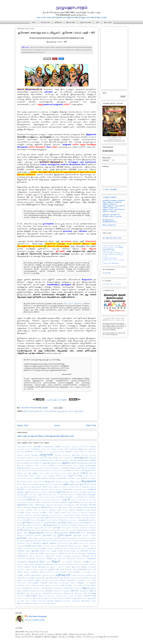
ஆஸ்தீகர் (93, 460)
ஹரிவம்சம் (62, 17)
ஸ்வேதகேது (42, 601)
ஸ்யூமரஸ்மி (92, 598)
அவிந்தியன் (29, 458)
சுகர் (60, 507)
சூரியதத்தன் (41, 518)
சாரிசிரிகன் (37, 502)
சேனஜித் (85, 518)
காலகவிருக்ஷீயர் (62, 478)
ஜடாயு (76, 520)
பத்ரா (83, 548)
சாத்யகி (66, 499)
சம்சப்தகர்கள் (31, 497)
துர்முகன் (58, 538)
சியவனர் (93, 505)
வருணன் (69, 585)
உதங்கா (75, 465)
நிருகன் (54, 546)
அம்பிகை (62, 452)
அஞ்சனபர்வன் (45, 449)
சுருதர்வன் (20, 515)
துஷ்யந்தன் (29, 541)
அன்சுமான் (21, 452)
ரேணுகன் (31, 580)
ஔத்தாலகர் (49, 470)
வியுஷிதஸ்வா (84, 591)
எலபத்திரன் (92, 468)
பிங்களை (75, 553)
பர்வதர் (73, 551)
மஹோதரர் (36, 569)
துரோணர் (53, 411)
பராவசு (48, 551)
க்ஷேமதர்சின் (67, 489)
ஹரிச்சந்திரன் (76, 601)
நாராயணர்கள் (47, 546)
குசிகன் (36, 484)
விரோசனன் (78, 593)
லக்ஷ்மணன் (71, 580)
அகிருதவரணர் (49, 446)
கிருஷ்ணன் (89, 481)
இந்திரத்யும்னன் (56, 463)
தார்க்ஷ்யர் (63, 530)
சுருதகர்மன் (84, 512)
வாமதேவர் (92, 585)
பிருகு (49, 558)
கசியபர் (78, 470)
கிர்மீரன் (20, 484)
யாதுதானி (45, 575)
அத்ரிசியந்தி (73, 449)
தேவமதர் (70, 541)
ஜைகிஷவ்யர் (57, 525)
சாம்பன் (86, 500)
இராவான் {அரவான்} (88, 463)
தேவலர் (93, 541)
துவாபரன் (87, 538)
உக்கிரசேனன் (29, 465)
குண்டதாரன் (59, 484)
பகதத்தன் (85, 546)
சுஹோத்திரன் (21, 518)
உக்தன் (37, 465)
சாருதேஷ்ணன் (46, 502)
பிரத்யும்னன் (50, 556)
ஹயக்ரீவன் (67, 601)
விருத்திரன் (21, 593)
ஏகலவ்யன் (29, 470)
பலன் (78, 551)
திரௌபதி (75, 533)
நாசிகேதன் (93, 543)
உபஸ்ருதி (61, 468)
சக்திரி (32, 492)
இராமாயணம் (73, 17)
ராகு (95, 575)
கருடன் (76, 473)
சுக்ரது (75, 507)
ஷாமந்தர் (38, 598)
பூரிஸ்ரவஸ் (48, 564)
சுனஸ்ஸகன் (35, 512)
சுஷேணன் (93, 515)
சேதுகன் (79, 518)
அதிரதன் (54, 449)
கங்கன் (63, 470)
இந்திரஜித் (47, 463)
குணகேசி (43, 484)
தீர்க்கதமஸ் (30, 535)
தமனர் (50, 528)
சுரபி (78, 512)
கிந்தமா (94, 478)
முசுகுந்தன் (34, 572)
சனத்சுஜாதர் (92, 494)
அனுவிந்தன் (92, 449)
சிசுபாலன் (93, 502)
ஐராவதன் (36, 470)
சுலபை (60, 515)
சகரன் (84, 489)
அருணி (27, 455)
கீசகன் (25, 484)
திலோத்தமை (92, 533)
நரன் (71, 543)
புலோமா (20, 564)
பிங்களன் (68, 553)
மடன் (94, 564)
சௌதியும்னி (55, 520)
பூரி (43, 564)
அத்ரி (66, 449)
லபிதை (94, 580)
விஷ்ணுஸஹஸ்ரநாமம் (110, 221)
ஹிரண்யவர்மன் (38, 603)
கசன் (73, 470)
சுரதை (74, 512)
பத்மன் (65, 548)
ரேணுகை (38, 580)
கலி (90, 473)
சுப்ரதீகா (50, 512)
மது (48, 567)
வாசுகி (80, 585)
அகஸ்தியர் (38, 446)
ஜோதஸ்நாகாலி (66, 525)
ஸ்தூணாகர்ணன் (82, 598)
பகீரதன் (20, 548)
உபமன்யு (46, 468)
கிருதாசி (67, 482)
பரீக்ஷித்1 (60, 551)
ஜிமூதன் (25, 525)
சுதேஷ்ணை (80, 510)
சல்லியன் (31, 499)
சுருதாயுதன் (37, 515)
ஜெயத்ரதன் (79, 411)
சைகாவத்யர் (92, 518)
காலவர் (84, 478)
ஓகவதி (42, 470)
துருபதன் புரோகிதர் (89, 535)
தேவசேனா (55, 541)
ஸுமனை (53, 598)
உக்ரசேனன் (44, 465)
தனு (37, 528)
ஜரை (75, 523)
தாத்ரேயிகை (45, 530)
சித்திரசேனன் (22, 505)
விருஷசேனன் (48, 593)
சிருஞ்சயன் (36, 507)
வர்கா (75, 585)
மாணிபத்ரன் (44, 569)
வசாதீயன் (73, 583)
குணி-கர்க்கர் (50, 484)
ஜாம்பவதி (93, 523)
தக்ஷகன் (74, 525)
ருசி (95, 578)
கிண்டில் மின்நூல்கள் (109, 225)
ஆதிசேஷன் (58, 460)
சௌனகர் (63, 520)
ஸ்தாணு (74, 598)
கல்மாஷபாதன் (22, 476)
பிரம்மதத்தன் (67, 556)
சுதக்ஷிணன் (29, 510)
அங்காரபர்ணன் (83, 447)
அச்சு (97, 22)
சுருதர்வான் (28, 515)
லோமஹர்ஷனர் (64, 583)
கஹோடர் (39, 476)
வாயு (19, 588)
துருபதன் (77, 535)
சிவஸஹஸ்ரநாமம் (108, 220)
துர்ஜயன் (36, 538)
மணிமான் (20, 567)
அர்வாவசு (58, 455)
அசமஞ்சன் (21, 449)
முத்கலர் (42, 572)
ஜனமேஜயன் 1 (39, 523)
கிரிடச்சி (41, 482)
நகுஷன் (53, 543)
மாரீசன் (75, 569)
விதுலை (93, 588)
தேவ (36, 541)
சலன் (24, 500)
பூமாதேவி (37, 564)
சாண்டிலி (51, 500)
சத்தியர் (35, 495)
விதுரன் (86, 588)
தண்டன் (94, 525)
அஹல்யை (21, 460)
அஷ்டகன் (43, 458)
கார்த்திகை (52, 478)
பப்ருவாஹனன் (90, 548)
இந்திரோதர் (76, 463)
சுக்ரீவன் (86, 507)
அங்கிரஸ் (93, 446)
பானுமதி (47, 553)
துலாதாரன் (73, 538)
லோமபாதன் (53, 583)
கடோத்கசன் (86, 470)
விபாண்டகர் (34, 591)
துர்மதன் (42, 538)
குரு (18, 487)
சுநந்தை (88, 510)
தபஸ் (45, 528)
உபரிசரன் (54, 468)
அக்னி (58, 446)
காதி (65, 476)
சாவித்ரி (70, 502)
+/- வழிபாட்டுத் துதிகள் (110, 189)
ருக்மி (79, 578)
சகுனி (27, 492)
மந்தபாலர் (61, 567)
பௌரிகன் (69, 564)
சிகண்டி (77, 502)
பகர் (95, 546)
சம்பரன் (39, 497)
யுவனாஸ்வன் (81, 575)
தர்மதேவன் (84, 528)
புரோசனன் (77, 562)
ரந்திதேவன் (89, 575)
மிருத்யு (20, 572)
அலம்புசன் (76, 455)
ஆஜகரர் (37, 460)
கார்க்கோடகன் (22, 478)
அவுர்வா (36, 458)
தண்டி (19, 528)
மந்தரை (68, 567)
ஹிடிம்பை (29, 603)
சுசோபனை (21, 510)
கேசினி (45, 487)
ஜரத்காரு (55, 522)
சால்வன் (63, 502)
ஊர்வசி (85, 468)
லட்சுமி (88, 580)
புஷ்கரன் (26, 564)
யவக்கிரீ (26, 575)
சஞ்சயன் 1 (70, 492)
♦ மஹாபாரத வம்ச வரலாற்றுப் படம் (114, 246)
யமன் (88, 572)
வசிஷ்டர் (81, 583)
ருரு (25, 580)
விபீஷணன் (50, 591)
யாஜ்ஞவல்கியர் (35, 575)
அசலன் (28, 449)
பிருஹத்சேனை (71, 558)
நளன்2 (81, 543)
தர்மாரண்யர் (32, 530)
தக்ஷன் (80, 525)
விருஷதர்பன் (58, 593)
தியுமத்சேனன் (78, 530)
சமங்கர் (19, 497)
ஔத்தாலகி (56, 470)
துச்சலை (38, 535)
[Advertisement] (114, 58)
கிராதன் (30, 482)
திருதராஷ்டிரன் (36, 533)
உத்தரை (27, 468)
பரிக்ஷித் (54, 551)
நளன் (76, 543)
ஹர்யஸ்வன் (86, 601)
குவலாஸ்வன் (36, 487)
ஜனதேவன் (93, 520)
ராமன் (32, 578)
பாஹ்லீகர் (61, 553)
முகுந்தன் (26, 572)
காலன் (78, 478)
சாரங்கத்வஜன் (22, 502)
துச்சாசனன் (47, 535)
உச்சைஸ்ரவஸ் (60, 465)
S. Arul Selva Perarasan (37, 616)
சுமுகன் (64, 512)
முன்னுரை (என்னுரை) (109, 197)
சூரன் (35, 518)
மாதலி (51, 569)
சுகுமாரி (65, 507)
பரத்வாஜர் (34, 551)
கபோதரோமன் (55, 473)
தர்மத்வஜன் (92, 528)
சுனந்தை (28, 512)
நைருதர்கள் (78, 546)
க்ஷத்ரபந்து (59, 489)
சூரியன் (49, 517)
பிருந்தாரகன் (61, 558)
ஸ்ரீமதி (22, 601)
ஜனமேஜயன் (28, 522)
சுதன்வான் (45, 510)
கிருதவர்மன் (50, 482)
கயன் (63, 473)
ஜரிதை (70, 522)
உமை (67, 468)
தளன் (39, 530)
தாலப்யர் (70, 530)
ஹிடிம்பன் (21, 603)
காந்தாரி (71, 476)
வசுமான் (28, 585)
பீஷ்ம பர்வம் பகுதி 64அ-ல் (73, 303)
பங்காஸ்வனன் (28, 548)
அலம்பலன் (66, 455)
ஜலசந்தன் (80, 523)
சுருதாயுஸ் (45, 515)
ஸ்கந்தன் (68, 598)
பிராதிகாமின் (21, 558)
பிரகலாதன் (82, 553)
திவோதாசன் (21, 535)
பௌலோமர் (77, 564)
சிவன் (44, 507)
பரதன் (27, 551)
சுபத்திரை (43, 512)
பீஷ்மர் (56, 561)
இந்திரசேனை (38, 463)
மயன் (77, 567)
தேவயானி (78, 541)
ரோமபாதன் (54, 580)
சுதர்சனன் (52, 510)
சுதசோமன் (37, 510)
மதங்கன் (27, 567)
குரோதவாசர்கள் (25, 487)
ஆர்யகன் (73, 460)
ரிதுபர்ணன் (50, 578)
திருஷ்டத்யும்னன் (61, 533)
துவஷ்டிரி (80, 538)
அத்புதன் (60, 449)
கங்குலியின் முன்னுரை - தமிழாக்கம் (114, 200)
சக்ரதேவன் (38, 492)
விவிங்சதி (86, 593)
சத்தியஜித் (20, 495)
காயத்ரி (86, 476)
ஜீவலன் (30, 525)
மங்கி (90, 564)
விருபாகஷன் (30, 593)
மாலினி (94, 569)
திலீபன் (83, 533)
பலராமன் (84, 551)
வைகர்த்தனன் (79, 596)
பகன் (91, 546)
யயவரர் (94, 572)
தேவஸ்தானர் (21, 543)
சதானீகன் (84, 492)
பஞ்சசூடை (50, 548)
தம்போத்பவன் (66, 528)
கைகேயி (72, 487)
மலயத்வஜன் (92, 567)
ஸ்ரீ (18, 601)
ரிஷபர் (57, 578)
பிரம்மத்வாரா (77, 556)
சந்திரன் (85, 494)
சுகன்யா (55, 507)
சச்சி (54, 492)
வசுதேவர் (93, 583)
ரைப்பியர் (45, 580)
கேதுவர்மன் (57, 487)
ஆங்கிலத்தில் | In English (57, 400)
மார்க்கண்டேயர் (84, 569)
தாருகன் (57, 530)
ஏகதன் (19, 470)
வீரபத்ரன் (59, 596)
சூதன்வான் (29, 518)
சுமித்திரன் (57, 512)
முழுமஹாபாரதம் (72, 7)
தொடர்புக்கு (101, 17)
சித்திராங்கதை (40, 505)
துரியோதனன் (29, 411)
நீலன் (71, 546)
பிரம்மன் (85, 556)
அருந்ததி (34, 455)
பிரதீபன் (32, 556)
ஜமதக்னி (48, 522)
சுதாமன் (65, 510)
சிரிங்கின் (27, 507)
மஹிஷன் (29, 569)
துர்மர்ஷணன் (50, 538)
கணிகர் (94, 470)
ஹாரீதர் (94, 601)
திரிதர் (26, 533)
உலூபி (79, 468)
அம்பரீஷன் (39, 451)
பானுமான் (54, 553)
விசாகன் (61, 588)
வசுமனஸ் (21, 585)
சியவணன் (84, 505)
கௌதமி (51, 489)
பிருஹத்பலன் (81, 558)
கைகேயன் (65, 487)
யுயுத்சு (73, 575)
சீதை (50, 507)
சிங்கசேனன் (84, 502)
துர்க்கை (30, 538)
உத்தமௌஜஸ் (91, 465)
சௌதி (48, 520)
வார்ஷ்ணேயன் (27, 588)
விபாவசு (42, 591)
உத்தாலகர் (39, 468)
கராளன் (69, 473)
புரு (63, 562)
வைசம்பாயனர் (90, 596)
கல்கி (95, 473)
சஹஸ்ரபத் (39, 500)
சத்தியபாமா (28, 494)
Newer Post (23, 425)
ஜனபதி (19, 523)
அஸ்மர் (61, 458)
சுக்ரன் (80, 507)
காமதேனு (79, 476)
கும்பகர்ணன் (92, 484)
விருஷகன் (39, 593)
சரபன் (75, 497)
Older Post (91, 425)
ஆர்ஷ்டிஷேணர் (83, 460)
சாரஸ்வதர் (30, 502)
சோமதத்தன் (41, 520)
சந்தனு (79, 494)
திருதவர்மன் (49, 533)
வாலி (43, 588)
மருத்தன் (84, 567)
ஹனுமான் (59, 601)
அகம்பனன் (21, 446)
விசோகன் (78, 588)
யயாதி (20, 575)
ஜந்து (80, 520)
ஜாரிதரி (19, 525)
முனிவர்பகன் (50, 572)
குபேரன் (83, 484)
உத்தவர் (33, 468)
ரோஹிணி (62, 580)
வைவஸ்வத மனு (30, 598)
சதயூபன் (77, 492)
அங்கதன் (74, 447)
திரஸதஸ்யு (87, 530)
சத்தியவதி (42, 494)
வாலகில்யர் (37, 588)
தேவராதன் (86, 541)
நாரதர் (28, 546)
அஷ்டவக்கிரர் (53, 458)
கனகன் (41, 473)
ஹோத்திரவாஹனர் (50, 603)
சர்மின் (86, 497)
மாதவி (57, 569)
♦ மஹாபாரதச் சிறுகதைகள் (111, 263)
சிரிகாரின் (20, 507)
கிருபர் (73, 482)
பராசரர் (42, 551)
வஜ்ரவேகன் (49, 585)
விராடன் (93, 591)
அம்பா (46, 452)
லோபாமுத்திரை (33, 583)
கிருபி (79, 482)
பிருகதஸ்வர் (31, 558)
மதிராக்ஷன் (42, 567)
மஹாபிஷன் (21, 569)
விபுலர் (57, 591)
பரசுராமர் (21, 551)
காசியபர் (59, 476)
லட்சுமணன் (80, 580)
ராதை (27, 578)
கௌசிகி (29, 489)
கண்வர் (20, 473)
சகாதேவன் (92, 489)
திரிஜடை (20, 533)
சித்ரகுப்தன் (50, 505)
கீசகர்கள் (31, 484)
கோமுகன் (93, 487)
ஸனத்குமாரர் (46, 598)
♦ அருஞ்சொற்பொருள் (110, 258)
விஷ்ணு (93, 593)
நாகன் (86, 543)
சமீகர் (24, 497)
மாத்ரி (62, 569)
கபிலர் (47, 473)
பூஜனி (31, 564)
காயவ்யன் (93, 476)
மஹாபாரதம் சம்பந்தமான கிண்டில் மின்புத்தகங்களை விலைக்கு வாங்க (46, 436)
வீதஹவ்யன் (42, 596)
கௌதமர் (44, 489)
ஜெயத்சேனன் (38, 525)
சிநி (65, 505)
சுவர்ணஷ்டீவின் (69, 515)
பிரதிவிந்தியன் (22, 556)
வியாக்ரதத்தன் (65, 591)
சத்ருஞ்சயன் (72, 495)
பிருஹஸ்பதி (33, 562)
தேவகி (40, 541)
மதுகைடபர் (53, 567)
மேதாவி (63, 572)
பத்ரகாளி (71, 548)
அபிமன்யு (29, 451)
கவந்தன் (32, 476)
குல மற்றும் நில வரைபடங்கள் (112, 238)
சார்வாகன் (55, 502)
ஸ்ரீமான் (28, 601)
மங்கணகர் (85, 564)
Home (57, 425)
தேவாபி (29, 543)
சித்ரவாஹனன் (59, 505)
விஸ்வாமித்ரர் (32, 596)
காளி (89, 478)
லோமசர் (44, 583)
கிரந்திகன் (24, 482)
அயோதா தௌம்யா (80, 452)
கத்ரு (30, 473)
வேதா (65, 596)
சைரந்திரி (27, 520)
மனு (73, 567)
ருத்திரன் (20, 580)
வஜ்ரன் (42, 585)
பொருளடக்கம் (50, 17)
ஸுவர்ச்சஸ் (60, 598)
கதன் (25, 473)
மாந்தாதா (68, 569)
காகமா (45, 476)
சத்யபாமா (57, 495)
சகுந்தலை (21, 492)
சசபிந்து (50, 492)
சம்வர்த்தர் (68, 497)
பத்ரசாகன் (77, 548)
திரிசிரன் (93, 530)
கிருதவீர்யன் (60, 482)
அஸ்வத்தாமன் (81, 457)
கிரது (19, 482)
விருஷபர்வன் (69, 593)
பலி (90, 551)
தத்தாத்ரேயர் (30, 528)
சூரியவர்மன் (56, 518)
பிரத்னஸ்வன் (40, 556)
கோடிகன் (85, 487)
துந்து (55, 535)
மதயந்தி (34, 567)
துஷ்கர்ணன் (21, 541)
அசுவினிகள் (35, 449)
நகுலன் (45, 543)
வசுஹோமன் (35, 585)
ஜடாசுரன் (70, 520)
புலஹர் (94, 562)
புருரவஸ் (69, 562)
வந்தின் (63, 585)
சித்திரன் (31, 505)
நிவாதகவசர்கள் (63, 546)
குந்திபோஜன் (74, 484)
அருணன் (20, 455)
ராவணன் (38, 578)
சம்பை (54, 497)
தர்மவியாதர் (22, 530)
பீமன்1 (48, 562)
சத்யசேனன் (50, 495)
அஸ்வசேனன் (68, 458)
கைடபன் (78, 487)
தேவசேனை (63, 541)
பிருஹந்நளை (22, 562)
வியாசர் (74, 591)
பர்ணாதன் (66, 551)
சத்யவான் (64, 494)
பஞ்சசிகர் (43, 548)
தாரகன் (51, 530)
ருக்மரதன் (74, 578)
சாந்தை (80, 500)
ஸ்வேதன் (50, 601)
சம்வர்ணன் (60, 497)
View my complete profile (35, 620)
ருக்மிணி (85, 578)
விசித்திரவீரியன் (69, 588)
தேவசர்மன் (47, 541)
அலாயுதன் (21, 458)
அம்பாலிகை (53, 452)
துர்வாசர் (65, 538)
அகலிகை (30, 447)
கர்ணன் (84, 473)
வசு (87, 583)
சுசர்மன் (93, 507)
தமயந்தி (57, 527)
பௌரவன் (62, 564)
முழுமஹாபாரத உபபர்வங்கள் (112, 284)
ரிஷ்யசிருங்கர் (65, 578)
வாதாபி (85, 585)
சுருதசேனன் (92, 512)
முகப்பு (40, 17)
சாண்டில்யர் (58, 500)
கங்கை (68, 470)
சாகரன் (45, 500)
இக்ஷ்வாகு (20, 463)
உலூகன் (73, 468)
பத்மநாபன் (58, 548)
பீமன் (42, 562)
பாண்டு (41, 553)
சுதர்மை (59, 510)
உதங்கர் (69, 465)
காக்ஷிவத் (51, 476)
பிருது (55, 558)
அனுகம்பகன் (82, 449)
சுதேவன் (72, 510)
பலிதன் (94, 551)
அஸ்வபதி (92, 458)
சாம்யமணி (93, 500)
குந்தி (66, 484)
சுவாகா (77, 515)
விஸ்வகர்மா (21, 596)
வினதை (26, 591)
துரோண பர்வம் (42, 411)
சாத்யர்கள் (74, 500)
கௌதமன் (36, 489)
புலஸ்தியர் (86, 562)
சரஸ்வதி (80, 497)
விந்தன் (19, 591)
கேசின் (50, 487)
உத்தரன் (20, 468)
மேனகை (70, 572)
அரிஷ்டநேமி (92, 452)
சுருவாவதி (53, 515)
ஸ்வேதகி (34, 601)
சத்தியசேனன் (92, 492)
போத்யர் (56, 564)
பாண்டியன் (33, 553)
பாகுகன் (20, 553)
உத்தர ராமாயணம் (88, 17)
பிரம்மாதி (93, 556)
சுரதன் (69, 512)
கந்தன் (35, 473)
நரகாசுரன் (65, 543)
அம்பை (69, 451)
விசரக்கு (55, 588)
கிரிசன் (36, 482)
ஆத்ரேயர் (66, 460)
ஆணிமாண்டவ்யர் (47, 460)
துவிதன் (94, 538)
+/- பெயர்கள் (107, 273)
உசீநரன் (52, 465)
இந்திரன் (66, 463)
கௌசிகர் (21, 489)
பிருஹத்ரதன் (91, 558)
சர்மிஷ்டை (92, 497)
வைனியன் (21, 598)
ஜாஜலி (87, 522)
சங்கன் (44, 492)
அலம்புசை (85, 455)
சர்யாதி (19, 500)
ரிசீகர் (43, 578)
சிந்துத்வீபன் (71, 505)
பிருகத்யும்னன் (41, 558)
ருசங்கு (91, 578)
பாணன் (26, 553)
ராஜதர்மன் (21, 578)
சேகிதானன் (72, 518)
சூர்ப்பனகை (64, 518)
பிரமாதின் (59, 556)
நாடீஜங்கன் (21, 546)
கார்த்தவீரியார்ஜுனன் (40, 478)
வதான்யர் (57, 585)
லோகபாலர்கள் (22, 583)
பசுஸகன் (36, 548)
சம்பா (44, 497)
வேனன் (71, 596)
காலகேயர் (72, 478)
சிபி (78, 505)
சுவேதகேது (85, 515)
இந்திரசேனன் (29, 463)
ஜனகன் (85, 520)
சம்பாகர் (49, 497)
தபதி (41, 527)
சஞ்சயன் (61, 492)
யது (83, 572)
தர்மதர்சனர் (76, 528)
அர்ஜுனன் (46, 455)
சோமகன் (33, 520)
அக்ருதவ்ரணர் (66, 447)
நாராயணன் (37, 546)
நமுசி (59, 543)
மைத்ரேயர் (77, 572)
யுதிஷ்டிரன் (63, 575)
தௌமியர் (37, 543)
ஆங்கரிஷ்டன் (29, 460)
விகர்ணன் (48, 588)
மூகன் (57, 572)
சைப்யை (20, 520)
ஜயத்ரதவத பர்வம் (65, 411)
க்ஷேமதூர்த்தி (77, 489)
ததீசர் (24, 528)
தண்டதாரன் (87, 525)
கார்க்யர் (29, 478)
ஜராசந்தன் (63, 522)
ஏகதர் (24, 470)
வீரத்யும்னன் (51, 596)
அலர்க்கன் (93, 455)
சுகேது (70, 507)
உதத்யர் (82, 465)
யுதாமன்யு (52, 575)
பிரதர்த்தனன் (92, 553)
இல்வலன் (20, 465)
